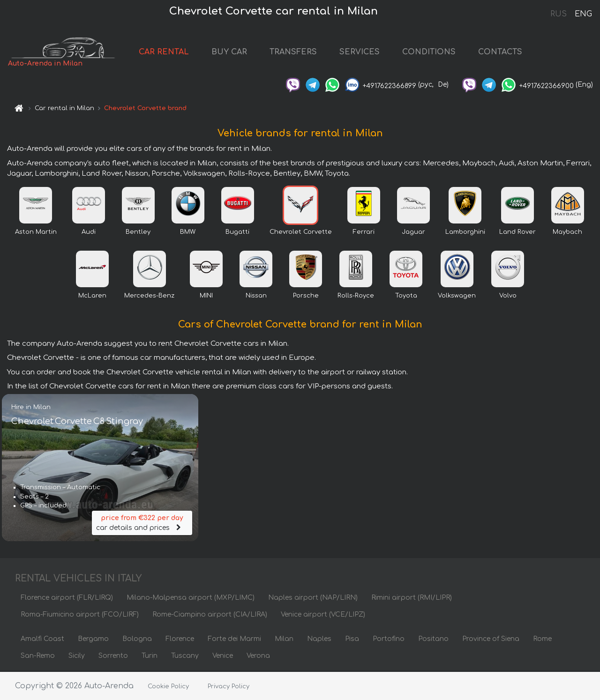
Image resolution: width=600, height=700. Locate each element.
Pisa (352, 640)
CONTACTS (505, 52)
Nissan (256, 297)
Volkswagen (457, 297)
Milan (284, 640)
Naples (319, 640)
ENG (583, 14)
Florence (180, 640)
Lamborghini (465, 233)
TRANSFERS (298, 52)
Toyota (406, 297)
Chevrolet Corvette (301, 233)
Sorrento (113, 657)
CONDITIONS (434, 52)
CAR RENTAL (169, 52)
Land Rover (517, 233)
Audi (89, 233)
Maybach (567, 233)
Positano (433, 640)
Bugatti (237, 233)
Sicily (77, 657)
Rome (542, 640)
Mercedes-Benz (149, 297)
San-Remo (38, 657)
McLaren (92, 297)
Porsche (306, 297)
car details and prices (142, 523)
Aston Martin (36, 233)
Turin (150, 657)
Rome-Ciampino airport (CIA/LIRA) (210, 615)
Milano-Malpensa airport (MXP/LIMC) (191, 599)
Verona (258, 657)
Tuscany (185, 657)
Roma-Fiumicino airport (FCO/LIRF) (80, 615)
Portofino (389, 640)
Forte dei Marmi (234, 640)
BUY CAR (234, 52)
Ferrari (364, 233)
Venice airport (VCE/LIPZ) (323, 615)
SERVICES (364, 52)
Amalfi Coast (42, 640)
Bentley (138, 233)
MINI (206, 297)
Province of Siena (491, 640)
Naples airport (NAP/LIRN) (313, 599)
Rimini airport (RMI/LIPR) (412, 599)
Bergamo (93, 640)
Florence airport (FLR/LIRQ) (67, 599)
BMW (188, 233)
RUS (559, 14)
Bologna (137, 640)
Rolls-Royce (356, 297)
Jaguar (413, 233)
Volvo (508, 297)
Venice (223, 657)
